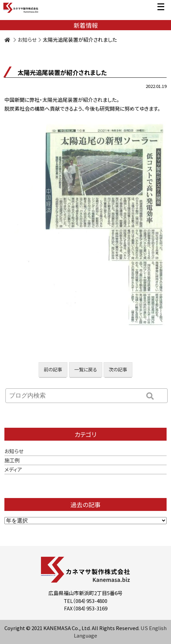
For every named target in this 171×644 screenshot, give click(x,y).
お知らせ (27, 40)
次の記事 (118, 369)
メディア (13, 469)
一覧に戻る (86, 369)
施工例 (12, 460)
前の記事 (53, 369)
